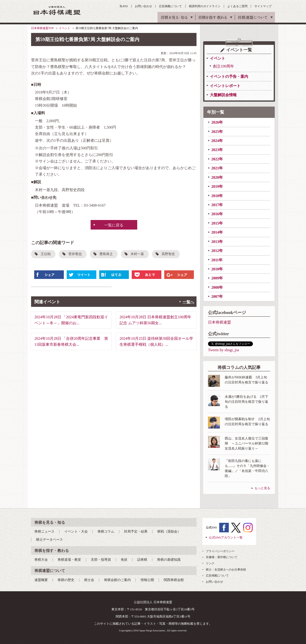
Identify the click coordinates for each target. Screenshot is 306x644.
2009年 (217, 278)
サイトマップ (263, 6)
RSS (125, 6)
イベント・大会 (76, 531)
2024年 (217, 141)
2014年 (217, 232)
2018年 (217, 196)
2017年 (217, 205)
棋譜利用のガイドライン (205, 6)
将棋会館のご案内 (117, 580)
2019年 (217, 186)
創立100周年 (224, 66)
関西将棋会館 (174, 580)
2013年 (217, 242)
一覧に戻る (114, 225)
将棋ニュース (44, 531)
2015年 (217, 223)
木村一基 (137, 254)
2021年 (217, 168)
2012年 (217, 251)
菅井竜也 (75, 254)
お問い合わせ (143, 6)
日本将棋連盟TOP (42, 28)
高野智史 (168, 254)
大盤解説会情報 (223, 95)
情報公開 (147, 580)
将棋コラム (106, 531)
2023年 (217, 150)
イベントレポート (225, 86)
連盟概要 (41, 580)
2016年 (217, 214)
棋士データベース (49, 540)
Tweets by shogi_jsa (224, 350)
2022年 (217, 159)
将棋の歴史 (66, 580)
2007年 (217, 296)
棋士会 (89, 580)
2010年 (217, 269)
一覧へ (188, 302)
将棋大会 (41, 560)
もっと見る (262, 488)
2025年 (217, 132)
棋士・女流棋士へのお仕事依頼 (226, 570)
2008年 (217, 287)
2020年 (217, 177)
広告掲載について (170, 6)
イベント (65, 28)
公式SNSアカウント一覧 (226, 537)
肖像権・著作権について (222, 557)
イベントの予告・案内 (229, 76)
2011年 (217, 260)
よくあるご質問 (237, 6)
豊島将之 (106, 254)
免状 (124, 560)
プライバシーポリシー (220, 551)
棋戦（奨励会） (169, 531)
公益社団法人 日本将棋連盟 (57, 10)
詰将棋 (142, 560)
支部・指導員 (101, 560)
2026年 (217, 122)
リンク (210, 563)
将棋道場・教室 (69, 560)
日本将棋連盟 (219, 322)
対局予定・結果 (136, 531)
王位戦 (46, 254)
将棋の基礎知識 (169, 560)
